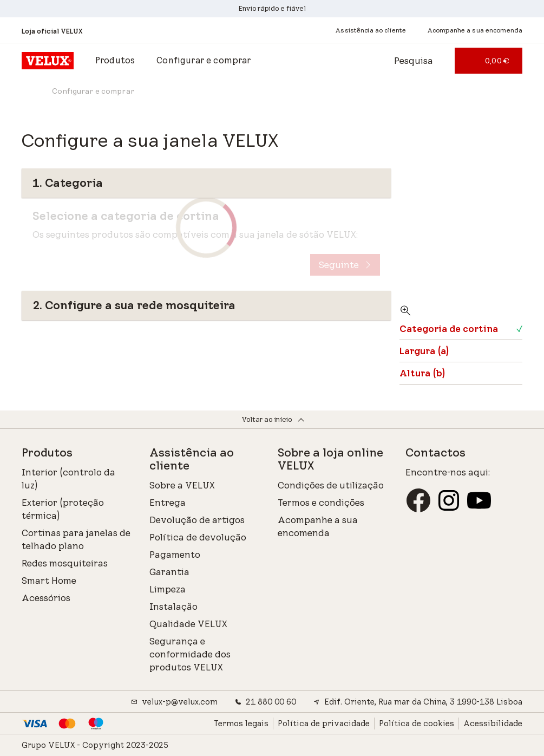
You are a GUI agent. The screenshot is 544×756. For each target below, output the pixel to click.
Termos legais (241, 724)
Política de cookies (417, 724)
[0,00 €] (489, 61)
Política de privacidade (324, 724)
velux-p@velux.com (174, 702)
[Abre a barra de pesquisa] (404, 61)
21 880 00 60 (266, 702)
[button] (115, 61)
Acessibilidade (493, 724)
